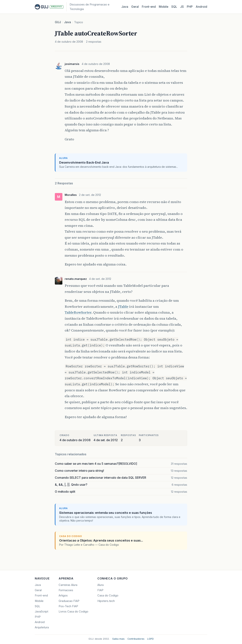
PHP (190, 7)
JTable (123, 306)
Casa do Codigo (108, 596)
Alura (100, 585)
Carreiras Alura (68, 585)
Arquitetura (42, 627)
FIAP (100, 590)
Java (125, 7)
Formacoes (66, 590)
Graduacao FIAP (69, 601)
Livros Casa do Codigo (73, 612)
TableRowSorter (78, 312)
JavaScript (41, 612)
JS (182, 7)
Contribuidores (136, 639)
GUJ (58, 22)
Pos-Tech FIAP (68, 606)
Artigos (63, 596)
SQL (174, 7)
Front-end (41, 596)
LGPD (150, 639)
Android (201, 7)
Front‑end (149, 7)
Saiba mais (118, 639)
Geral (135, 7)
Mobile (164, 7)
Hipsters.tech (106, 601)
